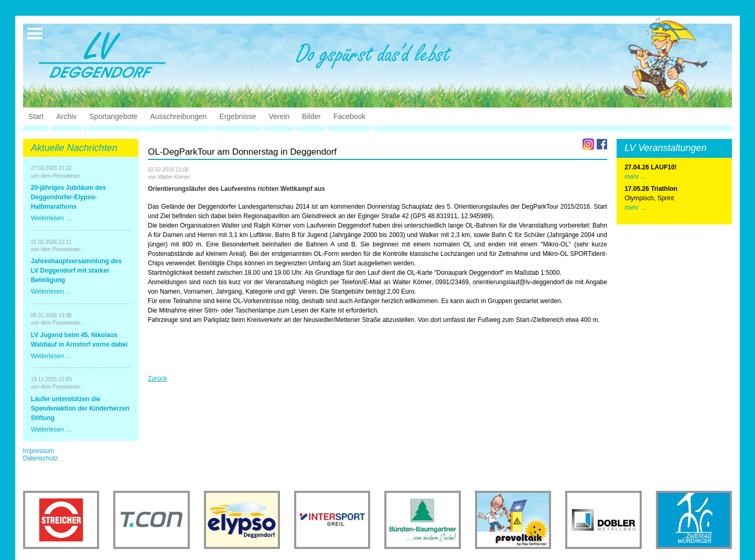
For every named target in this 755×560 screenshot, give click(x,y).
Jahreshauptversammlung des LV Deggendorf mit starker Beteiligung (76, 271)
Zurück (158, 379)
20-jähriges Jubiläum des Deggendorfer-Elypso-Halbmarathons (68, 197)
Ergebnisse (238, 116)
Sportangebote (113, 116)
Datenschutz (41, 458)
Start (36, 116)
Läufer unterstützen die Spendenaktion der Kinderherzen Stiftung (80, 408)
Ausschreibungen (178, 116)
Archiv (66, 116)
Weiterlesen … (51, 218)
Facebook (349, 116)
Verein (279, 116)
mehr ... (635, 208)
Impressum (39, 451)
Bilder (311, 116)
